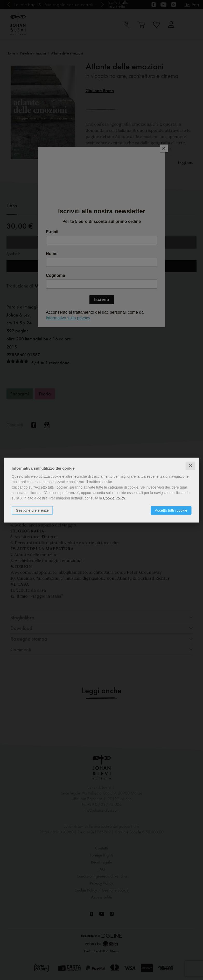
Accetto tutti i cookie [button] (171, 510)
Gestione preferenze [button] (32, 510)
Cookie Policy (114, 498)
